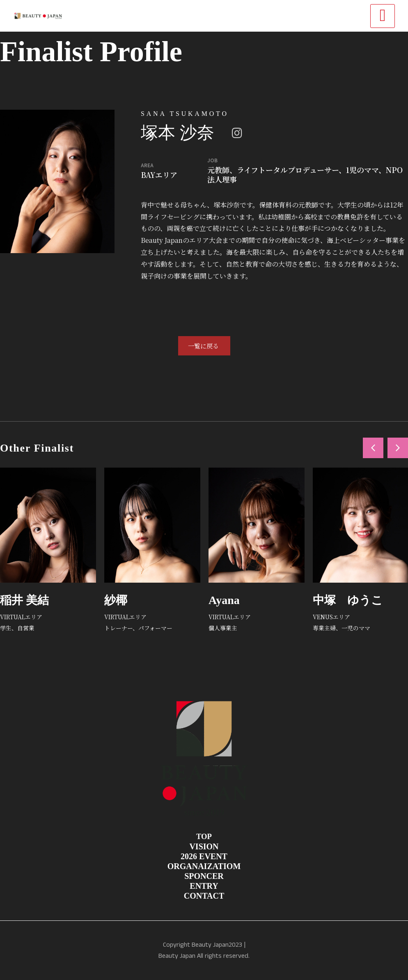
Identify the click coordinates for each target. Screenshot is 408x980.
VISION (204, 846)
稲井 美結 (24, 600)
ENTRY (204, 886)
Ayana (224, 600)
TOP (204, 836)
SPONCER (204, 876)
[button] (373, 448)
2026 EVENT (204, 856)
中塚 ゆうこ (348, 600)
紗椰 (116, 600)
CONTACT (204, 896)
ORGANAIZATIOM (204, 866)
